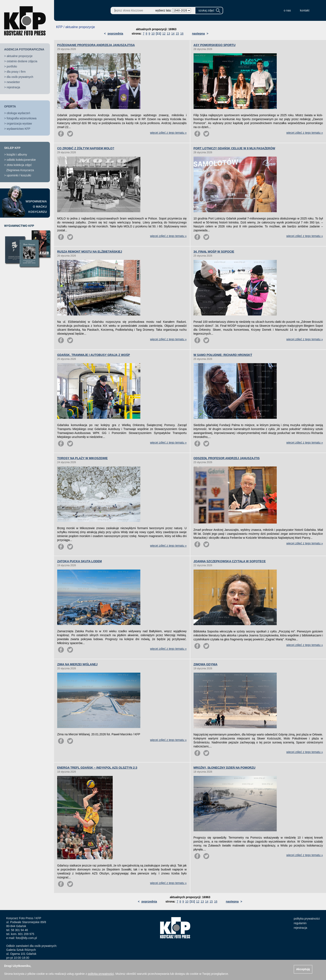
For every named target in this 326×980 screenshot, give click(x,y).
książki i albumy (17, 155)
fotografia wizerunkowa (22, 118)
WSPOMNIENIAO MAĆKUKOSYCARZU (36, 207)
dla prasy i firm (16, 72)
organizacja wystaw (19, 123)
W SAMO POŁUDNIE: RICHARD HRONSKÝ (223, 355)
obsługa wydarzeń (18, 113)
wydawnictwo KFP (19, 129)
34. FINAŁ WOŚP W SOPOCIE (214, 252)
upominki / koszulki (19, 175)
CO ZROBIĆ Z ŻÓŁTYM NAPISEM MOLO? (86, 148)
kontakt (305, 10)
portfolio (12, 66)
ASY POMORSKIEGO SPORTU (215, 45)
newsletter (13, 82)
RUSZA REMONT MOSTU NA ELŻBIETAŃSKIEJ (90, 252)
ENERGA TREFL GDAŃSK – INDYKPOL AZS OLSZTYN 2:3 (97, 768)
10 (153, 34)
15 (177, 34)
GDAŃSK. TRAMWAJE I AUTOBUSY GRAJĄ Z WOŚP (94, 355)
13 (168, 34)
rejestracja (13, 87)
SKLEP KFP (12, 148)
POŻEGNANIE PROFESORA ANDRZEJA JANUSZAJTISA (96, 45)
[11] (159, 34)
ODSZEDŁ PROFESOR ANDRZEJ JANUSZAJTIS (227, 458)
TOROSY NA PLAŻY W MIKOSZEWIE (82, 458)
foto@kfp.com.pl (26, 938)
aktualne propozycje (20, 56)
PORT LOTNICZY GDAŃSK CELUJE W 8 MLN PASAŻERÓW (234, 148)
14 (173, 34)
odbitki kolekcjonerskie (21, 160)
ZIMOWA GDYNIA (206, 664)
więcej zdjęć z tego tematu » (168, 133)
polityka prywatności (307, 919)
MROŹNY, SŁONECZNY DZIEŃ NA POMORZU (225, 768)
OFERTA (10, 106)
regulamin (300, 923)
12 (164, 34)
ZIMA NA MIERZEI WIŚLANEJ (77, 664)
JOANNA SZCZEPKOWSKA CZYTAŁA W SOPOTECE (230, 561)
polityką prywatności (101, 974)
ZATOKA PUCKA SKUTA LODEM (80, 561)
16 (182, 34)
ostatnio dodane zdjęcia (22, 61)
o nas (287, 10)
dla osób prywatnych (20, 77)
